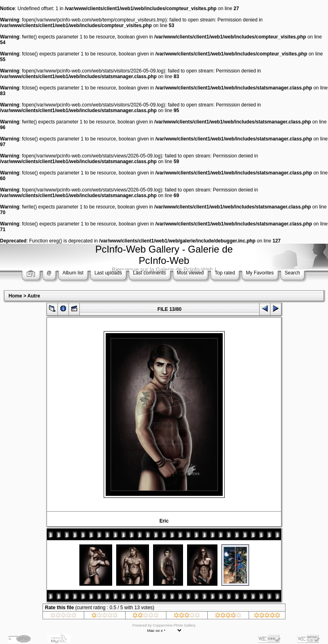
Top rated (225, 273)
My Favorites (260, 273)
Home (15, 296)
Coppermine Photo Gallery (174, 625)
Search (292, 273)
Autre (34, 296)
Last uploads (108, 273)
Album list (73, 273)
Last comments (149, 273)
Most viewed (191, 273)
